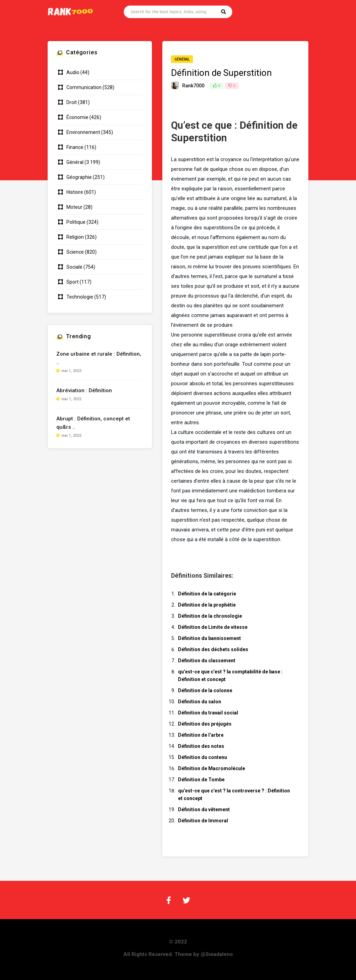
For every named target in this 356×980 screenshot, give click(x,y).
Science (75, 252)
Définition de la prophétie (207, 605)
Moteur (74, 207)
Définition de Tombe (201, 780)
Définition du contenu (203, 757)
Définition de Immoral (203, 821)
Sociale (74, 267)
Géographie (79, 177)
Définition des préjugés (205, 724)
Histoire (75, 192)
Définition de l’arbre (201, 735)
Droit (72, 102)
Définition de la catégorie (207, 594)
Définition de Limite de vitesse (213, 627)
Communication (84, 87)
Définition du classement (207, 661)
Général (182, 59)
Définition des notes (201, 746)
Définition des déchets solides (213, 649)
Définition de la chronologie (210, 616)
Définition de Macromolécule (212, 768)
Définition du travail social (208, 713)
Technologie (80, 297)
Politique (76, 222)
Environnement (83, 132)
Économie (77, 117)
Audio (73, 72)
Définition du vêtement (204, 809)
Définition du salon (200, 702)
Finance (75, 147)
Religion (75, 237)
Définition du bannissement (209, 638)
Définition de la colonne (205, 690)
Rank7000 (193, 86)
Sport (72, 282)
